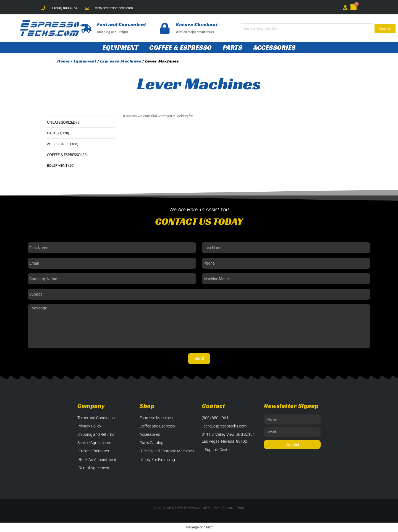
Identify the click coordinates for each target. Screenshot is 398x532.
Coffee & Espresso (180, 48)
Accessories (274, 48)
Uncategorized (61, 122)
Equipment (121, 48)
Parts (233, 48)
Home (63, 61)
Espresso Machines (121, 61)
